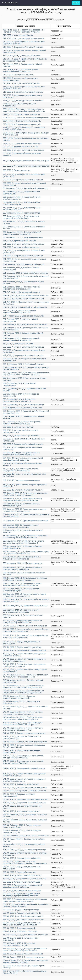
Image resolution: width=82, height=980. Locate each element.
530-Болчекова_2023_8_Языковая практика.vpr (23, 237)
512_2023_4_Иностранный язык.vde (18, 35)
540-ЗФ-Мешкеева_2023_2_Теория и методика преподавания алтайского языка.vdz (23, 713)
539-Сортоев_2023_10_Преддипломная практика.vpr (25, 606)
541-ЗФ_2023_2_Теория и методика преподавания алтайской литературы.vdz (24, 780)
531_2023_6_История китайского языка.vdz (21, 247)
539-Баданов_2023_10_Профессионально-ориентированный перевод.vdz (21, 526)
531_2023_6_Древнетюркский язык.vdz (19, 241)
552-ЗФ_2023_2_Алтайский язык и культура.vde (23, 916)
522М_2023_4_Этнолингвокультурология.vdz (22, 124)
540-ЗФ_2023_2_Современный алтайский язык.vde (24, 650)
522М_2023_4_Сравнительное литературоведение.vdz (26, 118)
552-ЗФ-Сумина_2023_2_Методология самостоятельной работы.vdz (19, 944)
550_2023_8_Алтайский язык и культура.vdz (21, 882)
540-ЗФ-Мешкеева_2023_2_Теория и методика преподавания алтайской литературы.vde (23, 718)
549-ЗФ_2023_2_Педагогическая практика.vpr (22, 875)
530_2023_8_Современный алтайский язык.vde (23, 180)
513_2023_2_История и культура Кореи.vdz (21, 83)
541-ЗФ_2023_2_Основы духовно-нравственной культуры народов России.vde (23, 757)
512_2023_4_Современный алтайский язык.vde (23, 47)
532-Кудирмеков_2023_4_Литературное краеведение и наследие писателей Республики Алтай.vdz (26, 374)
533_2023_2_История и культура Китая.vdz (21, 436)
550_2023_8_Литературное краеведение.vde (22, 891)
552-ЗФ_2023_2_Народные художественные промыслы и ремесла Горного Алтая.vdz (22, 924)
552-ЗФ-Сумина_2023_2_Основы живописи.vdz (23, 954)
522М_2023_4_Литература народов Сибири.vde (23, 101)
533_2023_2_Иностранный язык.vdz (18, 427)
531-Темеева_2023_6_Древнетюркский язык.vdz (23, 316)
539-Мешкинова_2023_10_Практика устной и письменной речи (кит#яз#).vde (22, 558)
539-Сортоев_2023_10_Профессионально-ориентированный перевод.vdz (21, 611)
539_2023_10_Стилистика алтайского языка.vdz (23, 490)
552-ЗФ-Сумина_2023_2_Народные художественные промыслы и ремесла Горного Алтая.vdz (25, 950)
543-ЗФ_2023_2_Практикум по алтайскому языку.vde (25, 799)
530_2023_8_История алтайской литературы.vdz (23, 150)
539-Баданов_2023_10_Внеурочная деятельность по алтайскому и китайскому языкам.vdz (25, 494)
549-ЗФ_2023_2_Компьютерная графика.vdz (22, 858)
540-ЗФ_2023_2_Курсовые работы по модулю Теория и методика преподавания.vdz (26, 630)
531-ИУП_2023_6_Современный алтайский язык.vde (25, 307)
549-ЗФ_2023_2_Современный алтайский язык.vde (24, 879)
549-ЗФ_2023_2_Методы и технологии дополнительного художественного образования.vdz (25, 863)
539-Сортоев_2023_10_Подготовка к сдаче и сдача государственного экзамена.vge (24, 595)
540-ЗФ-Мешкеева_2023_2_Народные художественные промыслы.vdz (19, 697)
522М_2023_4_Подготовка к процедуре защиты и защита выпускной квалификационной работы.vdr (24, 110)
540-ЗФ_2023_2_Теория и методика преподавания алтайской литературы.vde (24, 660)
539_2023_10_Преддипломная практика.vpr (21, 480)
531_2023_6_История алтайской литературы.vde (24, 244)
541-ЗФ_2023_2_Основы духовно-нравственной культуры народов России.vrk (23, 762)
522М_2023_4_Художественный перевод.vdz (22, 121)
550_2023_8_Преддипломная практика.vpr (21, 910)
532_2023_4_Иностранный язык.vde (18, 344)
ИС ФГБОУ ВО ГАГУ (10, 3)
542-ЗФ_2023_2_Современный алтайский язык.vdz (24, 791)
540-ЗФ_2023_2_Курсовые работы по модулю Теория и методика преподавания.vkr (26, 636)
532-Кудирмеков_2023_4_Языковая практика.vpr (23, 405)
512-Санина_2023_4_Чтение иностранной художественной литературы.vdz (21, 71)
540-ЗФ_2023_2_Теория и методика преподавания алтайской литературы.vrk (24, 665)
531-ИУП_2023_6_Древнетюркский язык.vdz (21, 292)
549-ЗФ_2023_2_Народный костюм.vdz (19, 872)
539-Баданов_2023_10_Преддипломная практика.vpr (25, 521)
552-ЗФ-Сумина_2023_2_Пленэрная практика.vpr (24, 957)
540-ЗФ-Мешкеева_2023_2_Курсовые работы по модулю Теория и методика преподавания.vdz (23, 686)
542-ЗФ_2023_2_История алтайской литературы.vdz (25, 788)
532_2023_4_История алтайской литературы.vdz (23, 347)
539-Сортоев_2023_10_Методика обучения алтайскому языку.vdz (21, 590)
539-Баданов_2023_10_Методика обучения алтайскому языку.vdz (21, 505)
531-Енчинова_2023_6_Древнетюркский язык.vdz (24, 264)
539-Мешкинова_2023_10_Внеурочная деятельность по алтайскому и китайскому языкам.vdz (25, 537)
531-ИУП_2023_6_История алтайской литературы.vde (26, 295)
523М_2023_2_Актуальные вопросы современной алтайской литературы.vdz (24, 129)
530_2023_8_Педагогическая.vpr (17, 170)
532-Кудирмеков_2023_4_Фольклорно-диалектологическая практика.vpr (19, 400)
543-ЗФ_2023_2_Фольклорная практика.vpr (21, 811)
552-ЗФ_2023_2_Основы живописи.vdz (19, 928)
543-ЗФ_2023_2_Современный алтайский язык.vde (24, 803)
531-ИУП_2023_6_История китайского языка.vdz (23, 299)
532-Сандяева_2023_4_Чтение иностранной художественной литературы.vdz (22, 423)
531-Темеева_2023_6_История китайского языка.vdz (25, 324)
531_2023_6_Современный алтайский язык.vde (23, 256)
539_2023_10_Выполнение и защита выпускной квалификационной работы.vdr (23, 459)
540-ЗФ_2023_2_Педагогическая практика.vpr (22, 647)
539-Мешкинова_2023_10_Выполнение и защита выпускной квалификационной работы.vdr (24, 542)
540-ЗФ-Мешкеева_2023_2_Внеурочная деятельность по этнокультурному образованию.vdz (26, 676)
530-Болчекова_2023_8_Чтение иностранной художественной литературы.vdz (22, 233)
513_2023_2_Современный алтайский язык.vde (23, 92)
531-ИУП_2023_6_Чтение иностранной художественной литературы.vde (19, 312)
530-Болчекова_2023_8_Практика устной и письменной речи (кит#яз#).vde (21, 217)
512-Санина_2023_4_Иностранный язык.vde (22, 56)
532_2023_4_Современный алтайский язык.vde (23, 356)
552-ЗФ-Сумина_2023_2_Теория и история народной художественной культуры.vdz (25, 961)
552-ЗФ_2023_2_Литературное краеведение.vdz (23, 920)
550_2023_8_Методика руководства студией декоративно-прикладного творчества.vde (22, 895)
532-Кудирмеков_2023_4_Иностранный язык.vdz (23, 364)
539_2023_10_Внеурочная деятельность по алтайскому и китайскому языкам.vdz (21, 454)
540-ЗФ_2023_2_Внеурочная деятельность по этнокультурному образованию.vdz (22, 622)
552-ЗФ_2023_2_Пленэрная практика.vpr (20, 931)
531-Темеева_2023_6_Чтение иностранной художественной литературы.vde (21, 339)
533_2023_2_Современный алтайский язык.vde (23, 444)
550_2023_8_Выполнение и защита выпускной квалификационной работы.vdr (23, 886)
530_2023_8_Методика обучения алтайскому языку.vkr (26, 161)
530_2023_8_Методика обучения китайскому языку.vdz (26, 166)
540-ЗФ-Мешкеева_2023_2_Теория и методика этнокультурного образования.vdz (23, 729)
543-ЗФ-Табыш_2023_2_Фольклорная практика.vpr (24, 850)
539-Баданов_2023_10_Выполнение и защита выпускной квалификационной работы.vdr (22, 499)
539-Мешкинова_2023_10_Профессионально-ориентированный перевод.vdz (22, 568)
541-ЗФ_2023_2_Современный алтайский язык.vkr (24, 768)
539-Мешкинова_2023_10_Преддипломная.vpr (23, 563)
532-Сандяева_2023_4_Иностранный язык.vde (23, 408)
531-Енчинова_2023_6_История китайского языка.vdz (26, 273)
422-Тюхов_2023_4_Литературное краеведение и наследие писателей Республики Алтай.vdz (24, 31)
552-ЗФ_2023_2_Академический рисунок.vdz (22, 913)
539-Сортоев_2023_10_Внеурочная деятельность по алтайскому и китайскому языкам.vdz (25, 579)
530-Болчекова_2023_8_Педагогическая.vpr (21, 213)
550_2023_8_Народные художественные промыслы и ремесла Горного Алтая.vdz (26, 905)
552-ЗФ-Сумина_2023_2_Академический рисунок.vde (25, 935)
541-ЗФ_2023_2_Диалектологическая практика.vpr (24, 733)
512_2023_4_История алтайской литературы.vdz (23, 38)
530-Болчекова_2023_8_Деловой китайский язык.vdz (25, 188)
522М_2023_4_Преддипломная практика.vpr (22, 114)
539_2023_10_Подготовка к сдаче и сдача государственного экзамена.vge (21, 470)
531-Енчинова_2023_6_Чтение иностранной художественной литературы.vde (22, 288)
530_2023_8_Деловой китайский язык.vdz (20, 147)
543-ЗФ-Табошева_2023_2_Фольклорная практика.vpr (26, 836)
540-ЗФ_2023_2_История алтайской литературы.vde (25, 626)
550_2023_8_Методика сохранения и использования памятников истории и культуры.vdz (25, 900)
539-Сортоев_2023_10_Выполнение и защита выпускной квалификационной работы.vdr (22, 584)
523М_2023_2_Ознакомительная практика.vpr (22, 143)
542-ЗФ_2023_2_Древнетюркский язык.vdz (21, 784)
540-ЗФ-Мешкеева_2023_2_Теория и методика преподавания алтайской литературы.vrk (23, 724)
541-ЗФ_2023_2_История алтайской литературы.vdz (25, 742)
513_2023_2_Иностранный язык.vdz (18, 75)
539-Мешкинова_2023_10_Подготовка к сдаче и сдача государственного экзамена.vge (26, 553)
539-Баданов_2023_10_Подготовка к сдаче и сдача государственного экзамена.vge (24, 510)
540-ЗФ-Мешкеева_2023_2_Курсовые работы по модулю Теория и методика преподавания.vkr (23, 692)
